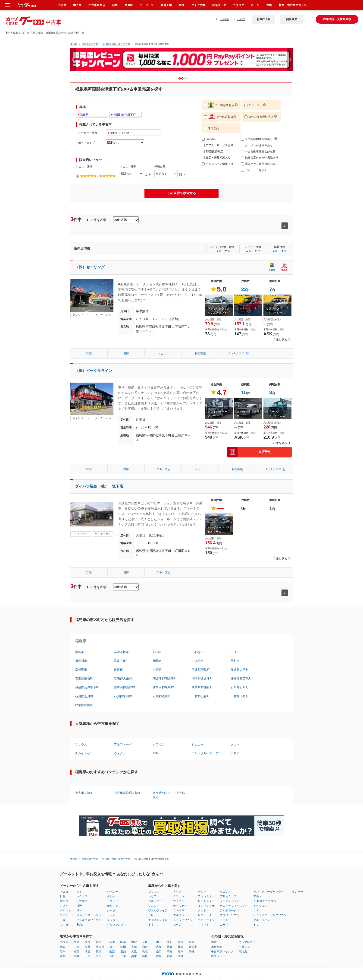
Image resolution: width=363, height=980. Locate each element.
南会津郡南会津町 (165, 678)
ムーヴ (224, 925)
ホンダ (64, 901)
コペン (177, 925)
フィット (203, 925)
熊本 (181, 951)
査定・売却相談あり (216, 158)
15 (244, 392)
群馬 (88, 947)
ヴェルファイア (158, 910)
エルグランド (181, 915)
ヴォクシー (121, 753)
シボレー (113, 892)
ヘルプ (241, 19)
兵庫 (134, 956)
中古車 (74, 44)
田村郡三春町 (201, 696)
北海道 (64, 942)
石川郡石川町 (240, 687)
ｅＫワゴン (260, 906)
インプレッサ (206, 906)
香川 (170, 942)
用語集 (243, 951)
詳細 (89, 353)
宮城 (63, 956)
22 (244, 289)
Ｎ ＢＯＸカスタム (265, 901)
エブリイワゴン (230, 915)
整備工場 (166, 5)
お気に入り (263, 19)
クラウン (159, 744)
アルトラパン (262, 920)
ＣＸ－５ (179, 910)
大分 (181, 956)
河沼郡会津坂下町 (87, 687)
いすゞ (81, 892)
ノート (224, 920)
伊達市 (118, 670)
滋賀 (134, 942)
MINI (156, 753)
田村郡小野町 (240, 696)
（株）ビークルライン (94, 371)
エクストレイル (158, 920)
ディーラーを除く (254, 170)
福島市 (80, 652)
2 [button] (189, 78)
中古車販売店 (97, 5)
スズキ (64, 906)
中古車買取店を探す (127, 793)
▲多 (248, 251)
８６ (151, 925)
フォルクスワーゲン (89, 920)
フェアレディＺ (230, 901)
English (224, 19)
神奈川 (100, 947)
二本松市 (198, 661)
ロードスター (206, 901)
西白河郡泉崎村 (163, 687)
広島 (159, 947)
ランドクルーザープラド (208, 753)
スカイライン (84, 753)
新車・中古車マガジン (293, 5)
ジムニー (198, 744)
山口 (159, 951)
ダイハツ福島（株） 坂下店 (99, 486)
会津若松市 (121, 652)
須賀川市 (81, 661)
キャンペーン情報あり (217, 164)
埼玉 (88, 951)
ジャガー (113, 915)
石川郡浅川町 (162, 696)
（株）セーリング (90, 267)
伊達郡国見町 (201, 670)
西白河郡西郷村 (124, 687)
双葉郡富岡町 (84, 705)
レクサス (82, 896)
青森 (63, 947)
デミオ (202, 892)
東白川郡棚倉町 (202, 687)
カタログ (238, 5)
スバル (64, 915)
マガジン (244, 947)
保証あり (209, 139)
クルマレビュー (248, 942)
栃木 (88, 942)
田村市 (235, 661)
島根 (145, 956)
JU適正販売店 (212, 152)
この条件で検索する (181, 193)
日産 (63, 896)
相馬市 (157, 661)
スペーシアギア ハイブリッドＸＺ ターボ (277, 416)
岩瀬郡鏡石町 (84, 678)
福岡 (170, 956)
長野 (112, 956)
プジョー (113, 920)
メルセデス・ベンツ (89, 915)
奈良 (145, 942)
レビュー (163, 353)
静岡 (123, 947)
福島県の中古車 (90, 44)
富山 (98, 956)
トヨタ (64, 892)
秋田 (76, 942)
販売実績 (200, 353)
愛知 (123, 951)
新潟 (98, 951)
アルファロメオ (117, 925)
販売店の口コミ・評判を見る (169, 795)
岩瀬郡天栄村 (123, 678)
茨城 (76, 956)
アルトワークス (230, 910)
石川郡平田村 (123, 696)
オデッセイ (180, 906)
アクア (177, 892)
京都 (134, 947)
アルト (257, 896)
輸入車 (77, 5)
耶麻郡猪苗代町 (241, 678)
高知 (170, 951)
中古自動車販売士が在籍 (258, 152)
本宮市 (157, 670)
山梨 (112, 951)
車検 (181, 5)
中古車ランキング (222, 951)
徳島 (159, 956)
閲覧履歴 (292, 19)
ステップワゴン (183, 920)
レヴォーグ (205, 915)
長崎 (181, 947)
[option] (181, 62)
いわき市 (198, 652)
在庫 (126, 353)
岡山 (159, 942)
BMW (80, 925)
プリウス (81, 744)
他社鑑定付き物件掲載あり (260, 158)
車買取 (129, 5)
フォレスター (206, 896)
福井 (112, 947)
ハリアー (237, 753)
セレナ (152, 915)
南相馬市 (81, 670)
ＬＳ (256, 910)
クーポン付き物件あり (257, 145)
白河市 (235, 652)
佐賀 (181, 942)
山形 (76, 947)
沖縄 (192, 951)
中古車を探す (84, 793)
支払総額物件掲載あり (257, 139)
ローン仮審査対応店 (259, 117)
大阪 (134, 951)
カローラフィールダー (234, 906)
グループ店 (163, 469)
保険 (269, 5)
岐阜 (123, 942)
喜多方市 (120, 661)
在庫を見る (280, 340)
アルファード (123, 744)
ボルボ (111, 896)
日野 (79, 906)
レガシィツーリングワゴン (270, 915)
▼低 (227, 251)
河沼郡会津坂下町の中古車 (116, 44)
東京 (98, 942)
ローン (255, 5)
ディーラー (253, 105)
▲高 (219, 251)
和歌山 (146, 947)
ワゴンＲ (225, 892)
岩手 (63, 951)
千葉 (88, 956)
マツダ (64, 925)
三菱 (63, 920)
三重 (123, 956)
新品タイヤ (219, 5)
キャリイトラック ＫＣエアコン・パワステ (219, 313)
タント (235, 744)
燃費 (214, 942)
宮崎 (192, 942)
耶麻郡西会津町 (202, 678)
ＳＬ (256, 925)
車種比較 (217, 947)
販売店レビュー (221, 956)
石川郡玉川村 (84, 696)
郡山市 (157, 652)
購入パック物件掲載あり (258, 164)
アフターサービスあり (217, 145)
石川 (112, 942)
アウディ (113, 901)
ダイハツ (66, 910)
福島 (76, 951)
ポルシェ (113, 906)
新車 (115, 5)
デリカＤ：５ (228, 896)
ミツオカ (82, 901)
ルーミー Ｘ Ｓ (247, 308)
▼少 (257, 251)
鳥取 (145, 951)
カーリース (147, 5)
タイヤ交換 (198, 5)
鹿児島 (193, 947)
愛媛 (170, 947)
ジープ (111, 910)
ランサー (297, 892)
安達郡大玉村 (240, 670)
